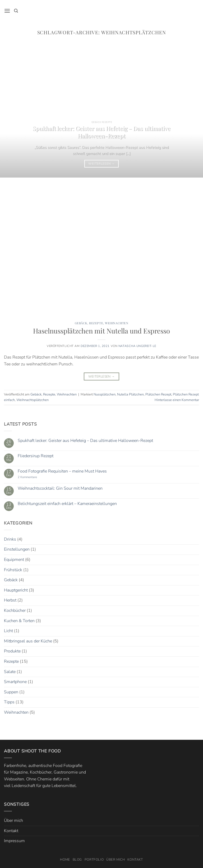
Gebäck (81, 323)
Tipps (9, 702)
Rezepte (96, 323)
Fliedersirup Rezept (36, 456)
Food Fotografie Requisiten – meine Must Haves (62, 471)
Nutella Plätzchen (130, 394)
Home (65, 860)
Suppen (11, 692)
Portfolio (94, 860)
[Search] (16, 11)
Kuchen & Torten (19, 621)
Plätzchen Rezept (158, 394)
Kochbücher (15, 611)
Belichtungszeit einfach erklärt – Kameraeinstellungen (67, 504)
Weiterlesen (101, 164)
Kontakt (11, 831)
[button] (7, 11)
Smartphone (15, 682)
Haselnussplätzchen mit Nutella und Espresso (101, 331)
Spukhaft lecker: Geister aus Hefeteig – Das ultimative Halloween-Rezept (102, 132)
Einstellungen (17, 549)
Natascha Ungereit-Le (137, 346)
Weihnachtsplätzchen (33, 400)
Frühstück (13, 570)
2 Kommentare (34, 477)
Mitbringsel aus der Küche (28, 641)
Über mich (13, 821)
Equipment (14, 560)
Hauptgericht (16, 590)
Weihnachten (117, 323)
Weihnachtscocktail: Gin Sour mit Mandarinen (60, 488)
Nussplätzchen (105, 394)
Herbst (10, 600)
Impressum (14, 841)
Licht (8, 631)
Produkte (12, 651)
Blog (77, 860)
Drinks (10, 539)
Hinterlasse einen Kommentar (177, 400)
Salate (10, 672)
